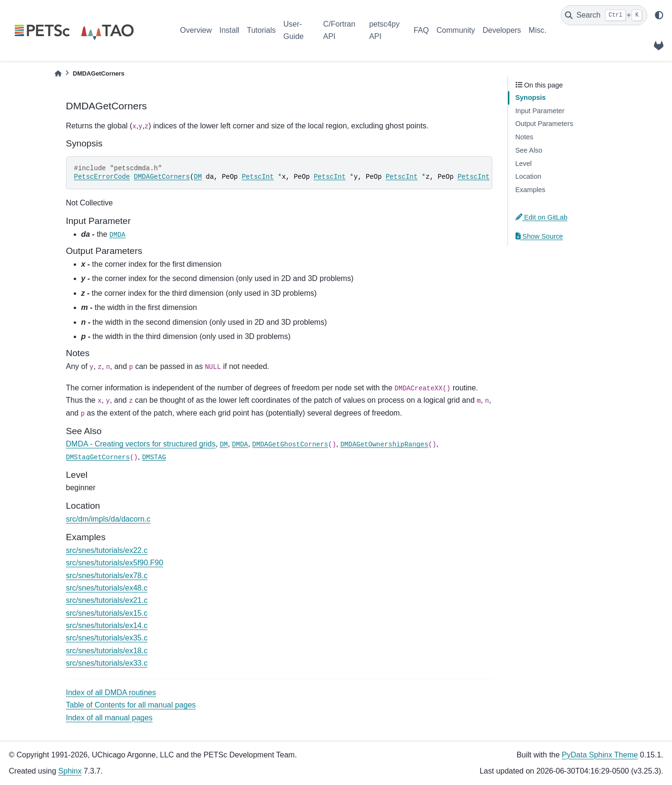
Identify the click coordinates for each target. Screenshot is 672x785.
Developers (502, 30)
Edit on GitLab (542, 217)
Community (456, 30)
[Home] (58, 73)
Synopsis (531, 97)
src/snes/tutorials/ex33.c (107, 663)
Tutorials (261, 30)
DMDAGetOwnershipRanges (385, 445)
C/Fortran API (339, 30)
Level (524, 164)
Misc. (538, 30)
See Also (529, 150)
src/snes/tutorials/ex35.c (107, 638)
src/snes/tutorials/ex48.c (107, 588)
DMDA (117, 235)
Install (229, 30)
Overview (196, 30)
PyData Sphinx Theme (600, 755)
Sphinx (70, 771)
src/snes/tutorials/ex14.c (107, 625)
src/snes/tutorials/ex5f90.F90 (115, 563)
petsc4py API (384, 30)
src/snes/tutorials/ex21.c (107, 600)
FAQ (421, 30)
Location (528, 176)
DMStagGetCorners (98, 457)
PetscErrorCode (102, 177)
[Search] (604, 15)
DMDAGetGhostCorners (290, 445)
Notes (525, 137)
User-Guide (294, 30)
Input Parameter (540, 111)
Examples (531, 190)
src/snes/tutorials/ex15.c (107, 613)
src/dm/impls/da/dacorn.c (108, 519)
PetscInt (258, 177)
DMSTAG (154, 457)
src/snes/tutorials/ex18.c (107, 651)
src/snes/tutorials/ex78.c (107, 576)
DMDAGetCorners (162, 177)
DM (198, 177)
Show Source (539, 236)
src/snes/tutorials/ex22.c (107, 550)
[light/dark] (659, 15)
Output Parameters (545, 124)
